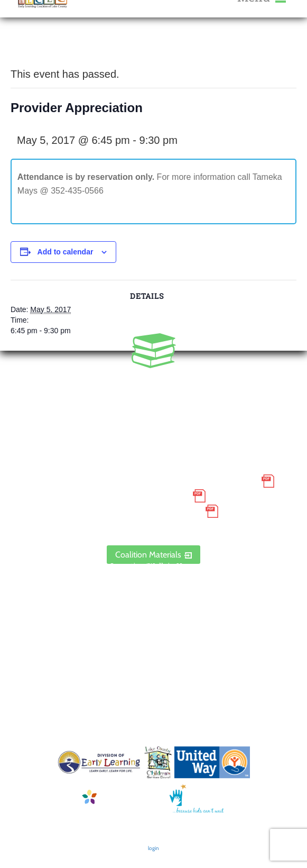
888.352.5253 (154, 399)
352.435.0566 (153, 385)
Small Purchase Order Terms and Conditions (144, 481)
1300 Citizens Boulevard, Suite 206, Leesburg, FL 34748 (153, 430)
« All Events (34, 47)
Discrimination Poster (144, 511)
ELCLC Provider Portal (154, 526)
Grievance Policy (145, 496)
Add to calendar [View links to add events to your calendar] (66, 252)
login (153, 848)
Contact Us (153, 608)
